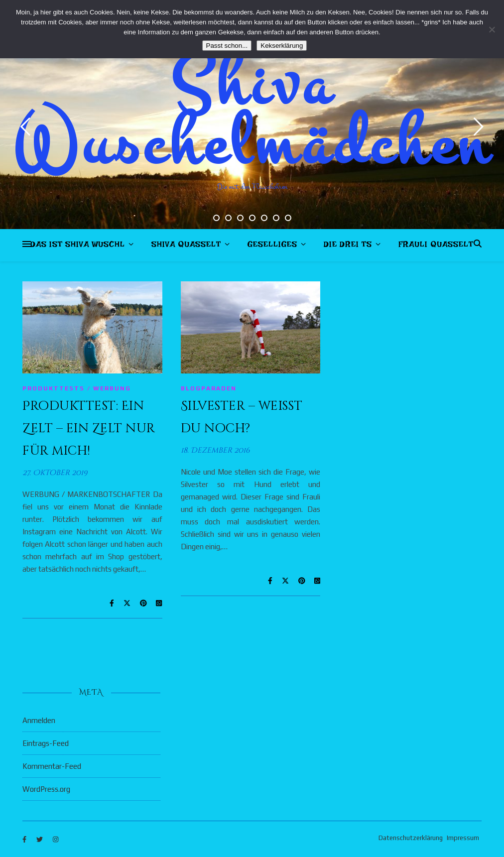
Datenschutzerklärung (411, 838)
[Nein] (492, 29)
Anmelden (39, 720)
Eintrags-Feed (46, 743)
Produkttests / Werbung (77, 388)
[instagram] (56, 839)
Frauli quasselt (436, 246)
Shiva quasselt (186, 246)
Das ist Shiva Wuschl (78, 246)
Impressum (463, 838)
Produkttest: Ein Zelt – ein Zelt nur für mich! (89, 428)
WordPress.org (46, 789)
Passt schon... (227, 46)
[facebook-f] (25, 839)
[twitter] (40, 839)
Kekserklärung (282, 46)
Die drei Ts (348, 246)
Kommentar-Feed (52, 766)
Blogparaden (209, 388)
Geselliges (272, 246)
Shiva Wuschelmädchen (252, 115)
